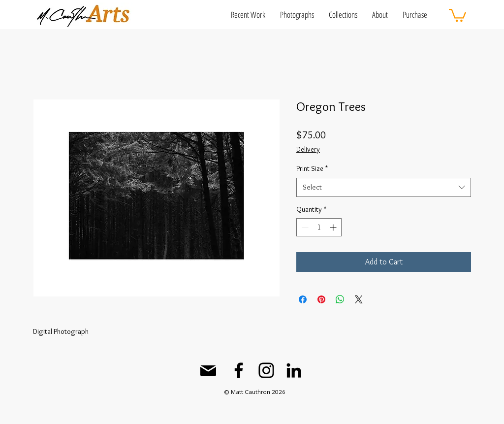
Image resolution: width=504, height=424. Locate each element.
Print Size (312, 168)
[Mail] (208, 371)
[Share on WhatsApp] (340, 299)
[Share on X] (359, 299)
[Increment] (334, 227)
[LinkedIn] (294, 370)
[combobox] (384, 187)
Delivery (308, 149)
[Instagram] (266, 370)
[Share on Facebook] (303, 299)
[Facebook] (239, 370)
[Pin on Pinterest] (321, 299)
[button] (248, 15)
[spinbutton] (319, 227)
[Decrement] (304, 227)
